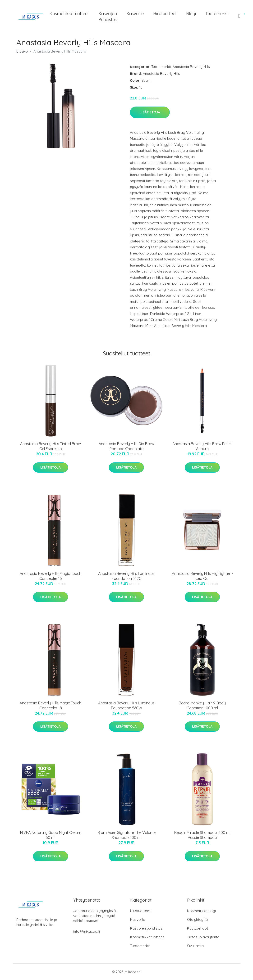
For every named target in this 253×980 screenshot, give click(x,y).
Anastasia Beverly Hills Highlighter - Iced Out (202, 576)
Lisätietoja (150, 112)
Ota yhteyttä (197, 920)
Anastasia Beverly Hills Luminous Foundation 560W (126, 705)
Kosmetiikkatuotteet (69, 14)
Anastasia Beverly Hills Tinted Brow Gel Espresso (51, 446)
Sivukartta (195, 946)
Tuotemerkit (217, 14)
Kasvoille (135, 14)
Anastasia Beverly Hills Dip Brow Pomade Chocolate (126, 446)
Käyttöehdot (198, 928)
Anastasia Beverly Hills (191, 67)
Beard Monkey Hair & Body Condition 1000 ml (202, 705)
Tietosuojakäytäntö (203, 937)
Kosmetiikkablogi (201, 911)
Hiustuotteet (165, 14)
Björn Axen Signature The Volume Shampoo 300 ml (126, 835)
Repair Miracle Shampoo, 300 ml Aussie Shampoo (202, 835)
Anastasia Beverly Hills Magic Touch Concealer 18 (51, 705)
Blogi (191, 14)
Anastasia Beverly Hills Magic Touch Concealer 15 (51, 576)
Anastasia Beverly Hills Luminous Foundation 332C (126, 576)
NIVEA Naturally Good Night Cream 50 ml (51, 835)
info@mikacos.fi (87, 931)
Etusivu (22, 51)
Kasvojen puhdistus (108, 17)
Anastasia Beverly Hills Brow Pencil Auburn (202, 446)
